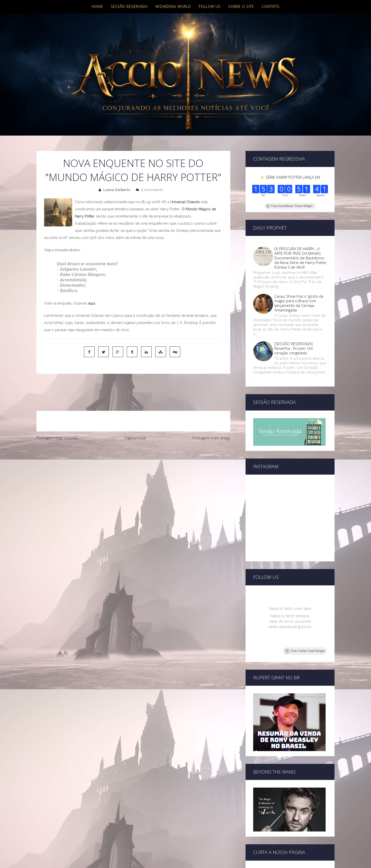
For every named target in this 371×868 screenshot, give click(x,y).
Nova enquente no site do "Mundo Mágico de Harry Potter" (133, 170)
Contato (271, 7)
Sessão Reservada (129, 7)
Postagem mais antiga (211, 416)
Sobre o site (241, 7)
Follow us (210, 7)
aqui (92, 303)
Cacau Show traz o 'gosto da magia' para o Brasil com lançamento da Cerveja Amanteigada (299, 303)
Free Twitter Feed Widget (305, 651)
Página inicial (135, 416)
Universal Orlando (185, 202)
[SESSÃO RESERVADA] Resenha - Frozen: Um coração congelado (294, 348)
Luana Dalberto (117, 190)
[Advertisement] (133, 460)
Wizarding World (173, 7)
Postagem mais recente (57, 416)
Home (97, 7)
